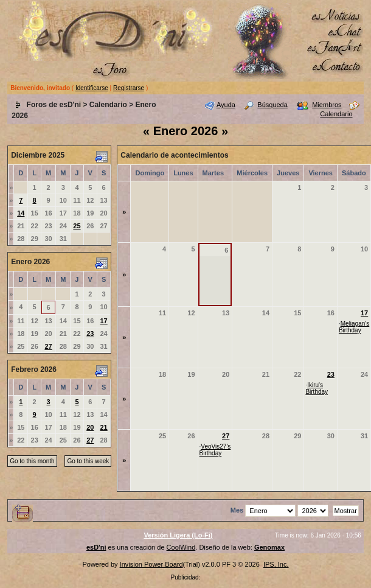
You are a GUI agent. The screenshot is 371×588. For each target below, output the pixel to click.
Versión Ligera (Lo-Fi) (178, 535)
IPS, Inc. (276, 564)
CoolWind (181, 547)
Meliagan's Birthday (354, 327)
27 (48, 346)
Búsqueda (272, 105)
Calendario (108, 105)
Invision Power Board (151, 564)
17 (104, 321)
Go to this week (88, 461)
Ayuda (226, 105)
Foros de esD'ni (54, 105)
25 (77, 226)
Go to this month (32, 461)
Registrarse (129, 88)
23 (90, 334)
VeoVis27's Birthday (215, 450)
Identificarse (92, 88)
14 (21, 213)
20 (90, 427)
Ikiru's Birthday (317, 388)
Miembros (327, 105)
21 (104, 427)
